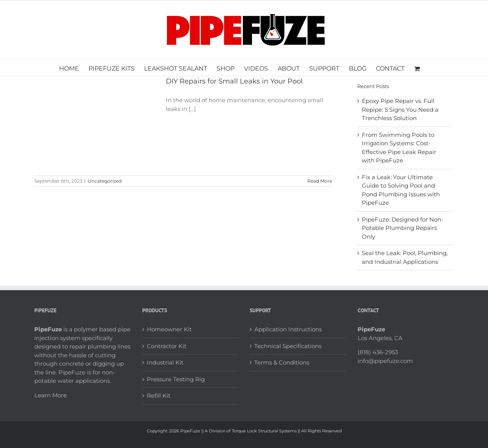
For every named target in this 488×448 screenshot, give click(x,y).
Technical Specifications (288, 346)
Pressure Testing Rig (176, 379)
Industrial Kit (165, 362)
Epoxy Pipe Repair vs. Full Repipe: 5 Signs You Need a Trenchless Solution (400, 109)
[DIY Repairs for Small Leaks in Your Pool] (95, 122)
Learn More (51, 395)
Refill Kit (159, 396)
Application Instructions (288, 329)
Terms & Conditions (282, 362)
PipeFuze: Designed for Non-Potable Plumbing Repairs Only (403, 228)
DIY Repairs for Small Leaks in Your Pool (234, 81)
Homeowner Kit (169, 329)
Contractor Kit (167, 346)
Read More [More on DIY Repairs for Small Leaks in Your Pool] (320, 181)
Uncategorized (105, 181)
